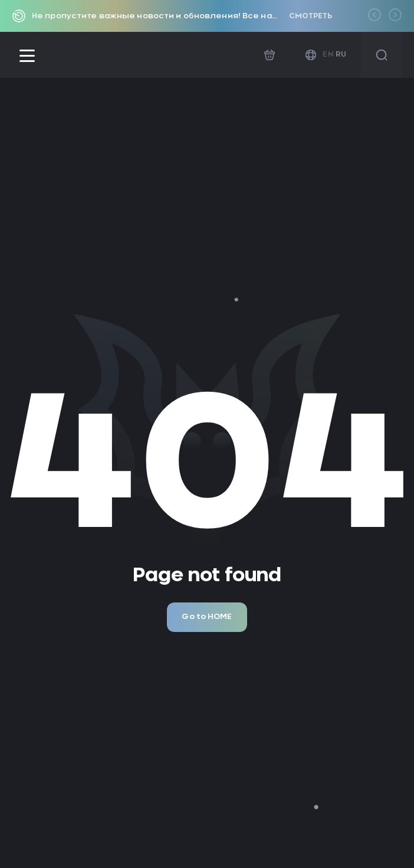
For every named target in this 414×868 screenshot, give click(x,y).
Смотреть (310, 16)
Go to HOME (207, 617)
